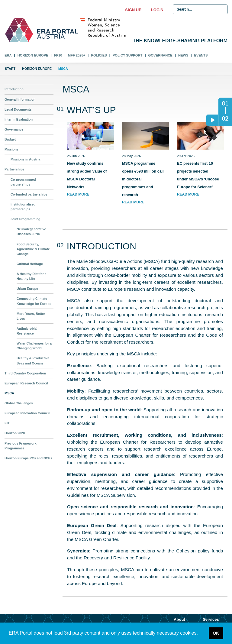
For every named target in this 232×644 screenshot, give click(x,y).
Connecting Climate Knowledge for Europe (34, 301)
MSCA (9, 393)
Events (201, 55)
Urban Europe (27, 289)
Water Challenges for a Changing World (34, 346)
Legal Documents (18, 109)
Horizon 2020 (15, 433)
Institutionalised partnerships (23, 207)
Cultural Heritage (30, 264)
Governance (160, 55)
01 (225, 103)
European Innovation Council (27, 413)
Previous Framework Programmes (21, 446)
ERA (8, 55)
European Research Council (26, 383)
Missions (11, 149)
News (183, 55)
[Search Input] (200, 9)
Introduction (14, 89)
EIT (7, 423)
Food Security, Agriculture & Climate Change (33, 249)
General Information (20, 99)
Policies (99, 55)
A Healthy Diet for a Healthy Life (32, 276)
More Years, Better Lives (31, 316)
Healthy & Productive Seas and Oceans (33, 361)
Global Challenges (19, 403)
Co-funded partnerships (29, 194)
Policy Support (128, 55)
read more (78, 194)
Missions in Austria (25, 159)
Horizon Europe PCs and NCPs (28, 458)
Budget (10, 139)
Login (157, 10)
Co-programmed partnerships (23, 182)
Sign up (133, 10)
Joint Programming (26, 219)
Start (10, 69)
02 (224, 120)
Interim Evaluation (19, 119)
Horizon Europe (33, 55)
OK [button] (216, 633)
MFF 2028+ (77, 55)
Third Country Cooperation (25, 373)
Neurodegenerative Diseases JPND (31, 231)
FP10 (58, 55)
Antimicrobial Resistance (27, 331)
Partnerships (14, 169)
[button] (200, 634)
